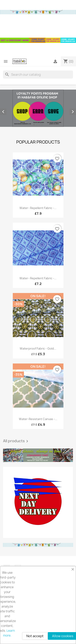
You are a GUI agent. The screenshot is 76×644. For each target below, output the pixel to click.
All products (16, 441)
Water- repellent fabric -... (38, 208)
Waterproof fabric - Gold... (38, 348)
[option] (38, 108)
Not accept (35, 636)
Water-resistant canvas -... (38, 419)
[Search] (38, 75)
